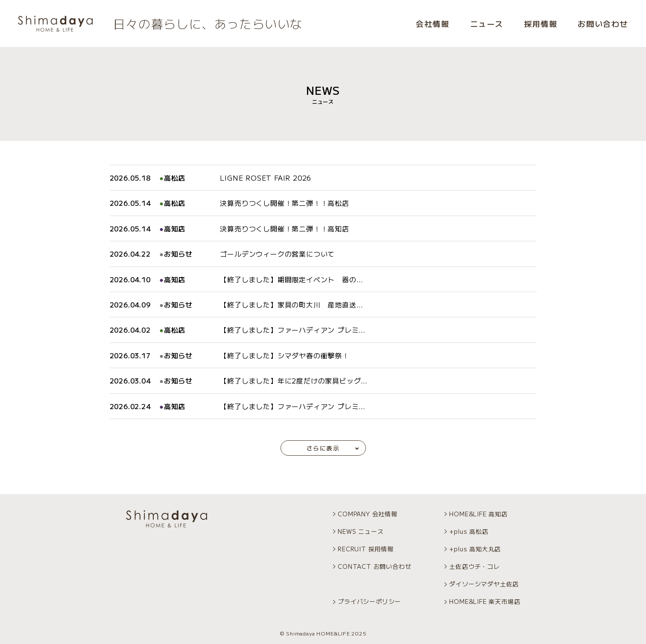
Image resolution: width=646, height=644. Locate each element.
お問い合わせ (603, 23)
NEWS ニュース (361, 531)
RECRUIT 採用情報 (366, 549)
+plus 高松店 (469, 531)
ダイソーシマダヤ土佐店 (484, 584)
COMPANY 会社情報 (368, 514)
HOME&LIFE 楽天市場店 (485, 601)
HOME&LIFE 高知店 (478, 514)
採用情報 (541, 23)
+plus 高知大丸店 (475, 549)
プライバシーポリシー (369, 601)
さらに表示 (323, 448)
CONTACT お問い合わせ (374, 566)
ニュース (487, 23)
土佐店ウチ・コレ (474, 566)
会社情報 (433, 23)
